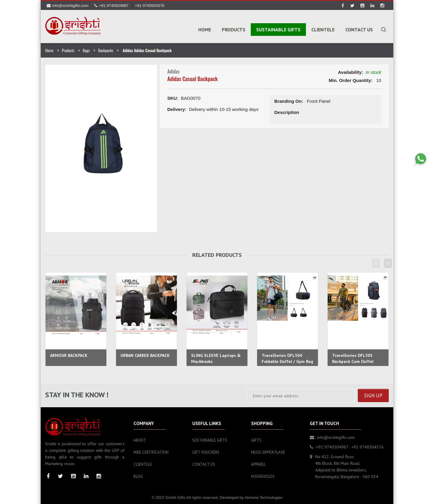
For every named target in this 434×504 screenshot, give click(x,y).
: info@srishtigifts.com (332, 435)
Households (263, 474)
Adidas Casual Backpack (192, 76)
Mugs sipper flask (268, 450)
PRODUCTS (234, 29)
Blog (138, 474)
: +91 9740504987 (329, 445)
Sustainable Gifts (210, 438)
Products (68, 48)
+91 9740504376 (150, 6)
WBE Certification (151, 450)
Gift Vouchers (206, 450)
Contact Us (359, 29)
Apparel (258, 462)
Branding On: (289, 99)
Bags (86, 48)
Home (205, 29)
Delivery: (177, 107)
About (140, 438)
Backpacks (106, 48)
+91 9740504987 (111, 6)
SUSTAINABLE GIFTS (278, 29)
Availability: (351, 70)
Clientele (323, 29)
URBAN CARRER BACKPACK (145, 353)
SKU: (173, 96)
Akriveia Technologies (264, 495)
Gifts (256, 438)
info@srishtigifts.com (68, 6)
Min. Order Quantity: (351, 78)
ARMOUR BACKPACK (69, 353)
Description (287, 110)
